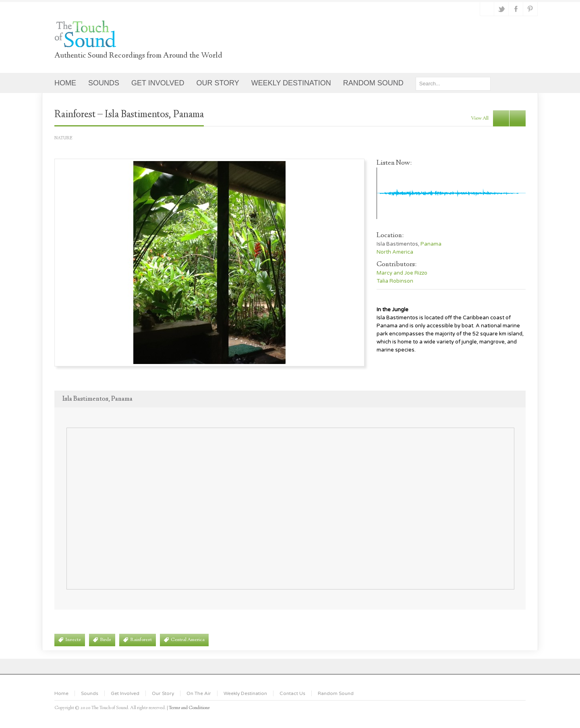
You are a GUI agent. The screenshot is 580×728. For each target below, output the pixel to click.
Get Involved (125, 693)
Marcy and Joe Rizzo (402, 273)
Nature (63, 138)
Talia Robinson (395, 281)
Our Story (163, 693)
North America (395, 252)
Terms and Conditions (189, 708)
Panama (431, 244)
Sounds (90, 693)
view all (480, 118)
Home (61, 693)
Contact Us (292, 693)
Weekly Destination (245, 693)
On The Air (199, 693)
